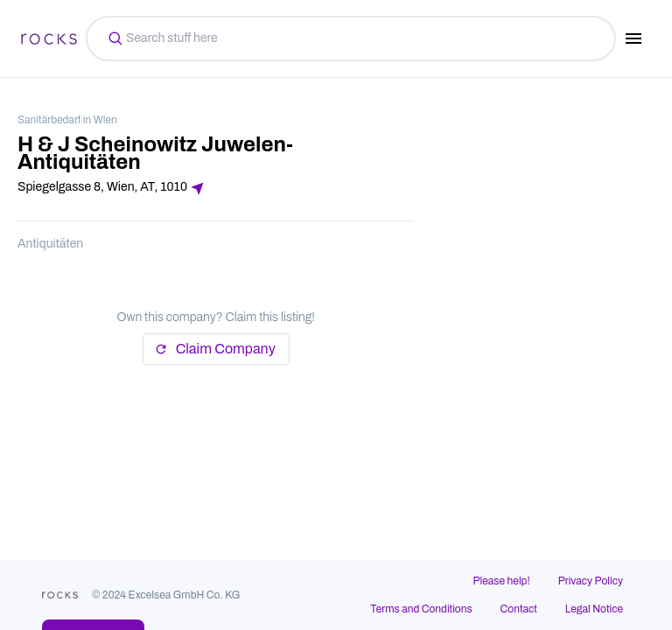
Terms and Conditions (421, 609)
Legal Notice (594, 609)
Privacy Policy (591, 581)
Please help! (502, 581)
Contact (519, 609)
